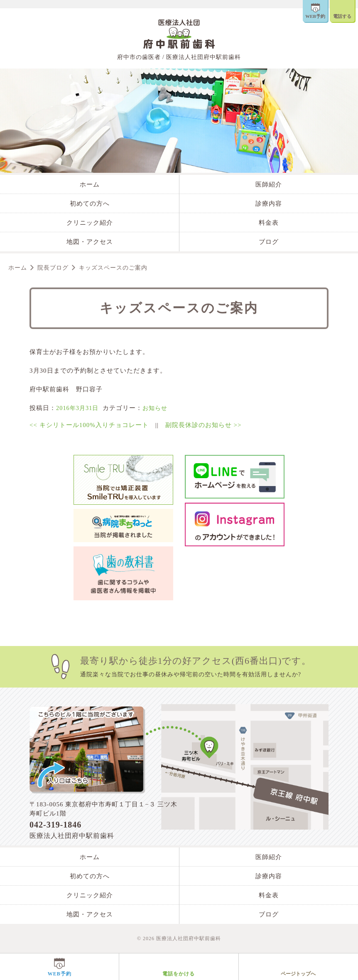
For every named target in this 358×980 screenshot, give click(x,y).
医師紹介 (269, 184)
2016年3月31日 (78, 408)
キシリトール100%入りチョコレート (89, 425)
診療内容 (269, 204)
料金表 (269, 223)
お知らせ (158, 408)
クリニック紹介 (90, 223)
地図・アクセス (90, 242)
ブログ (269, 242)
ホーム (90, 184)
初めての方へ (90, 204)
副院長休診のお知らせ (204, 425)
